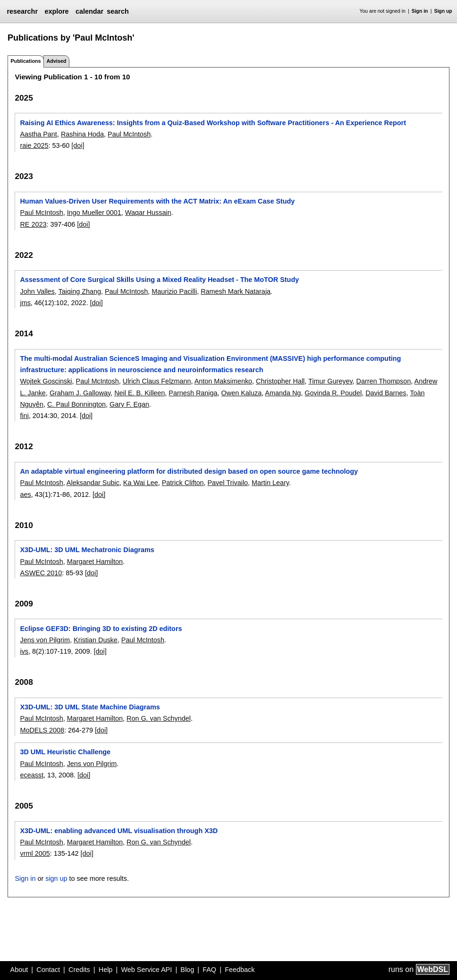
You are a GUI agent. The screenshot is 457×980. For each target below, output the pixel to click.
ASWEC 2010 (41, 573)
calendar (89, 11)
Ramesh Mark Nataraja (236, 291)
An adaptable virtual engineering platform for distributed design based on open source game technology (189, 471)
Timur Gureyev (330, 381)
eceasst (32, 775)
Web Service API (146, 970)
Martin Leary (270, 483)
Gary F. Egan (129, 404)
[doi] (78, 145)
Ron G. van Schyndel (159, 718)
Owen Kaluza (242, 393)
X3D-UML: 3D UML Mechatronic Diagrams (87, 550)
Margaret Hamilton (95, 562)
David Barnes (386, 393)
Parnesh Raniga (193, 393)
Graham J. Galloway (80, 393)
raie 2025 (34, 145)
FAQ (209, 970)
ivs (24, 651)
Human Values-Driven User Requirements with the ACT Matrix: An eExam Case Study (157, 201)
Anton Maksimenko (223, 381)
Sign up (443, 11)
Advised (56, 61)
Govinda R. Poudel (333, 393)
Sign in (420, 11)
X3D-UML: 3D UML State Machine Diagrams (90, 707)
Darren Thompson (384, 381)
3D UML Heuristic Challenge (65, 752)
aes (25, 494)
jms (25, 303)
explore (56, 11)
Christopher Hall (280, 381)
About (19, 970)
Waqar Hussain (148, 213)
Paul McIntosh (129, 134)
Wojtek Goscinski (46, 381)
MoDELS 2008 (42, 730)
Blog (187, 970)
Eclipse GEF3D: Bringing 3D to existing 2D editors (101, 629)
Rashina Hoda (82, 134)
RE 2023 (33, 224)
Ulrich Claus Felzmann (157, 381)
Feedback (240, 970)
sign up (56, 878)
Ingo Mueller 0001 (94, 213)
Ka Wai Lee (141, 483)
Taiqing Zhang (80, 291)
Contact (48, 970)
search (118, 11)
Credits (79, 970)
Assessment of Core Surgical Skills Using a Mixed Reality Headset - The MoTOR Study (159, 280)
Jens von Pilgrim (45, 640)
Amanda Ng (283, 393)
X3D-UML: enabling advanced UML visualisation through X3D (119, 831)
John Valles (37, 291)
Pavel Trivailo (228, 483)
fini (24, 416)
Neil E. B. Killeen (140, 393)
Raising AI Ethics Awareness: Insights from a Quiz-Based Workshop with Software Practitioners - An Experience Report (213, 123)
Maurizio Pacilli (174, 291)
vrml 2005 (35, 853)
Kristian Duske (96, 640)
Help (106, 970)
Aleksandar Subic (93, 483)
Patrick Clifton (183, 483)
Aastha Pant (38, 134)
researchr (22, 11)
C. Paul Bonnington (76, 404)
